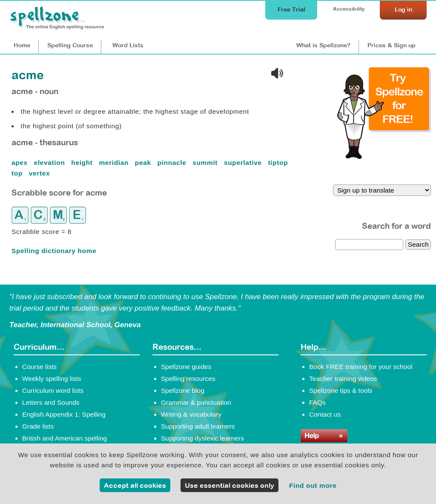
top (18, 173)
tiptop (279, 163)
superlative (244, 163)
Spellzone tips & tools (341, 390)
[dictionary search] (369, 245)
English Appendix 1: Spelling (64, 414)
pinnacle (173, 163)
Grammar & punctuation (196, 402)
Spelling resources (188, 379)
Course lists (39, 367)
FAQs (317, 402)
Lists (128, 45)
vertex (40, 173)
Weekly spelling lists (52, 379)
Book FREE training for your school (361, 367)
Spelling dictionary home (54, 251)
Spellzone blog (183, 390)
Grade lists (38, 426)
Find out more (313, 485)
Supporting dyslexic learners (202, 438)
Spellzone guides (186, 367)
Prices (392, 45)
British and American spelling (65, 438)
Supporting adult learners (198, 426)
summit (206, 163)
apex (21, 163)
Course (70, 45)
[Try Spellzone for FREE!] (384, 157)
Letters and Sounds (51, 402)
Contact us (325, 414)
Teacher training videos (343, 379)
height (83, 163)
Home (22, 45)
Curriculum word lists (53, 390)
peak (144, 163)
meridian (115, 163)
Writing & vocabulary (191, 414)
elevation (51, 163)
